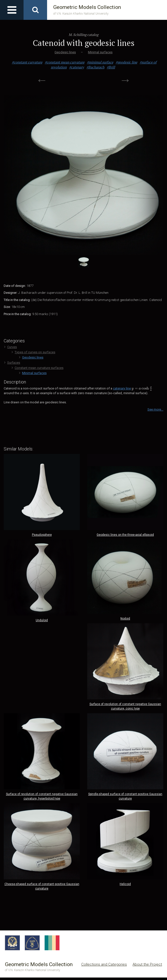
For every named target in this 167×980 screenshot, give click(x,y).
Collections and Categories (104, 964)
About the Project (147, 964)
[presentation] (142, 388)
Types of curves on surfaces (33, 352)
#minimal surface (100, 62)
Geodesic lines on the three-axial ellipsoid (125, 535)
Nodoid (125, 619)
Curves (11, 347)
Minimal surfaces (100, 52)
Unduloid (42, 620)
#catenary (77, 67)
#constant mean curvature (65, 62)
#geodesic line (126, 62)
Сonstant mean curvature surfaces (38, 368)
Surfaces (12, 363)
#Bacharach (95, 67)
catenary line (122, 388)
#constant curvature (27, 62)
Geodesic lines (65, 52)
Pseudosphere (42, 535)
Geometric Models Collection (87, 10)
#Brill (111, 67)
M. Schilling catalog (83, 35)
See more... (155, 409)
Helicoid (125, 884)
